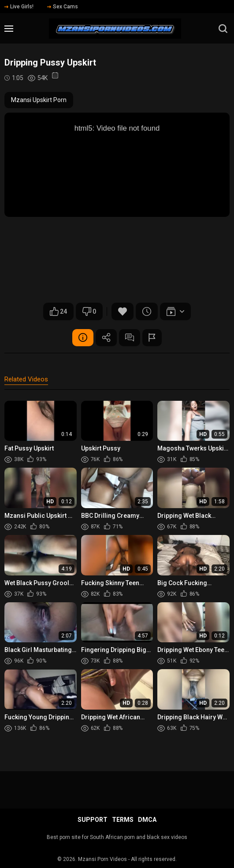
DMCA (147, 820)
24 (58, 311)
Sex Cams (63, 7)
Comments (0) (130, 338)
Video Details (82, 338)
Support (93, 820)
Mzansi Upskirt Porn (39, 100)
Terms (123, 820)
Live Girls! (19, 7)
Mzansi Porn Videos (102, 859)
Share (106, 338)
